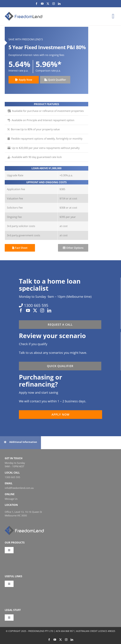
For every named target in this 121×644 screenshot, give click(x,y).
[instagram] (54, 4)
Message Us (11, 499)
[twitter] (48, 4)
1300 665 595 (12, 477)
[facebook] (37, 4)
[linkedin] (59, 4)
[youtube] (42, 4)
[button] (20, 442)
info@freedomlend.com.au (19, 488)
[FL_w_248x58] (24, 527)
